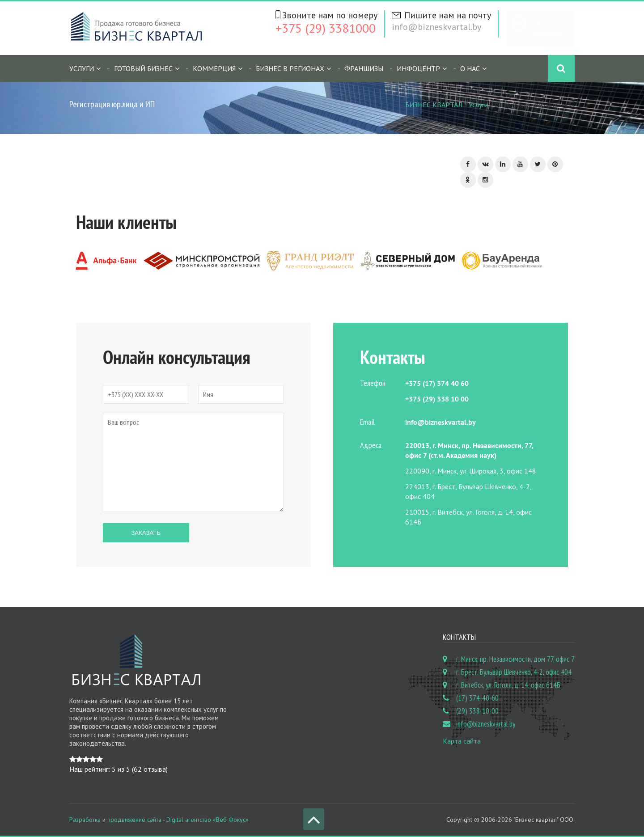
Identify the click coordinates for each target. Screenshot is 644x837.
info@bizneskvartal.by (436, 27)
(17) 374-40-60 (477, 698)
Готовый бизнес (143, 68)
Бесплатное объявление (549, 28)
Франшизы (364, 68)
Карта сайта (462, 741)
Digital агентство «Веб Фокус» (208, 820)
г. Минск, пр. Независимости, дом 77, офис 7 (515, 659)
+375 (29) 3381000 (326, 28)
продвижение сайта (134, 820)
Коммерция (214, 68)
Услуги (82, 68)
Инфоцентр (418, 68)
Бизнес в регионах (290, 68)
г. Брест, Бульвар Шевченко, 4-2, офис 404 (514, 672)
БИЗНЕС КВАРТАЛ (434, 105)
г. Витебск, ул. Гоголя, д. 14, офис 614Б (508, 685)
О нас (470, 68)
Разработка (85, 820)
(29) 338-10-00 (477, 711)
